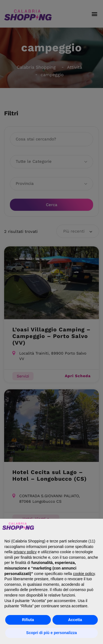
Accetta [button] (75, 620)
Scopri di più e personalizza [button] (51, 633)
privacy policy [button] (25, 552)
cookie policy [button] (84, 574)
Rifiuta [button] (28, 620)
